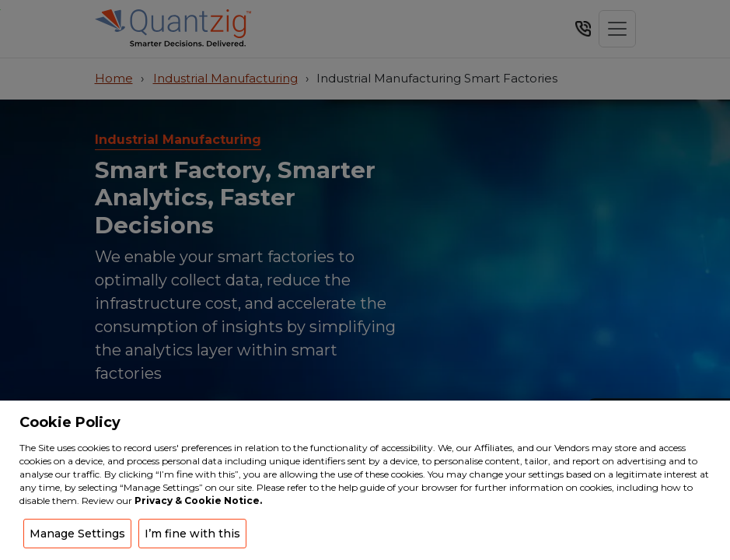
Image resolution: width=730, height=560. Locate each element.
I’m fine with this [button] (192, 534)
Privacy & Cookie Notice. (198, 500)
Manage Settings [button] (77, 534)
